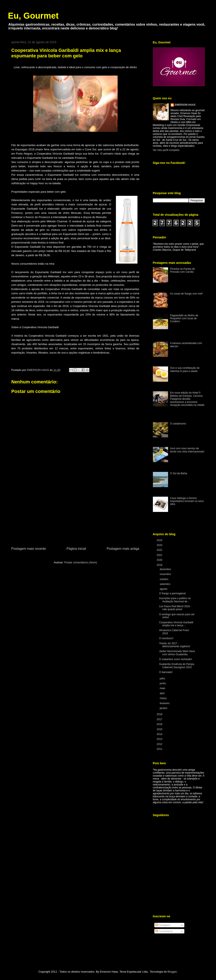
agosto (164, 589)
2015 (160, 729)
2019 (160, 565)
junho (163, 683)
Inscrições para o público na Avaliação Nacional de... (175, 600)
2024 (160, 540)
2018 (160, 714)
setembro (165, 584)
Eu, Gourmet (33, 16)
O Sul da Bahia (179, 473)
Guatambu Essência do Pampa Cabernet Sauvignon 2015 (177, 666)
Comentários (164, 931)
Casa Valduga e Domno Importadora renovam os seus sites (187, 501)
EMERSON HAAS (185, 105)
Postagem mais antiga (123, 549)
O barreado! (166, 672)
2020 (160, 560)
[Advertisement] (75, 514)
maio (163, 688)
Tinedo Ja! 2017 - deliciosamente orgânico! (175, 645)
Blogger (172, 972)
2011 (160, 749)
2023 (160, 545)
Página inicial (76, 549)
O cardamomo (178, 424)
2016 (160, 724)
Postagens (163, 925)
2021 (160, 555)
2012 (160, 744)
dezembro (166, 569)
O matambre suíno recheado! (175, 659)
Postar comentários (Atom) (81, 562)
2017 (160, 719)
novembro (166, 574)
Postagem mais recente (29, 549)
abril (162, 693)
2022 (160, 550)
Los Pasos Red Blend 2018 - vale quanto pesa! (175, 608)
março (164, 698)
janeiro (164, 708)
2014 (160, 734)
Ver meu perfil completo (166, 150)
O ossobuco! (166, 638)
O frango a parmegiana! (172, 593)
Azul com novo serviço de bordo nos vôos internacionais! (187, 450)
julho (163, 679)
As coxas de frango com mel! (186, 294)
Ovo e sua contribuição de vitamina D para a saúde (185, 369)
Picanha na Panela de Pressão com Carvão (182, 270)
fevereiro (165, 703)
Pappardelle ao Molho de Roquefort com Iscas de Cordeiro (184, 319)
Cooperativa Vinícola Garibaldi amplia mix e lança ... (176, 624)
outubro (164, 579)
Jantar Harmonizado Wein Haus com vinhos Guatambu (177, 653)
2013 (160, 739)
